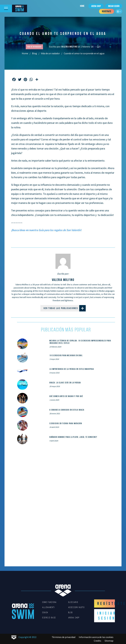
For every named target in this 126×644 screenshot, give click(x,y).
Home (82, 6)
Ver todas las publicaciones (65, 308)
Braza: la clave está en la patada (65, 383)
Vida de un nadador (50, 53)
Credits (98, 641)
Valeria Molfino (70, 47)
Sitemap (109, 641)
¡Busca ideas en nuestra (46, 230)
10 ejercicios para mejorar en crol (66, 355)
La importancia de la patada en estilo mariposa (72, 369)
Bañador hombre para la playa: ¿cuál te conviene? (73, 437)
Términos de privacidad (64, 637)
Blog (35, 53)
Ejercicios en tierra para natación (66, 423)
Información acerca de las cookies (96, 637)
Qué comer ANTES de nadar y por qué (66, 396)
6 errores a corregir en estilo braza (67, 410)
